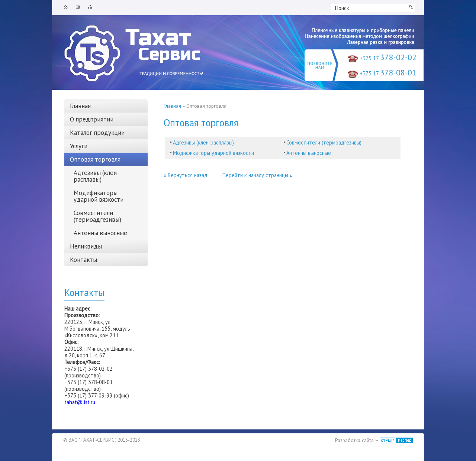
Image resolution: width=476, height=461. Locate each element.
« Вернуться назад (186, 175)
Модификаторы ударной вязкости (213, 153)
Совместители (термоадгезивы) (324, 142)
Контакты (83, 260)
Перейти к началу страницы (257, 175)
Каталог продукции (97, 133)
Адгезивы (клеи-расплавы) (203, 142)
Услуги (79, 146)
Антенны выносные (309, 153)
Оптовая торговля (95, 159)
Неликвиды (86, 246)
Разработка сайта (354, 440)
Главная (172, 106)
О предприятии (92, 119)
